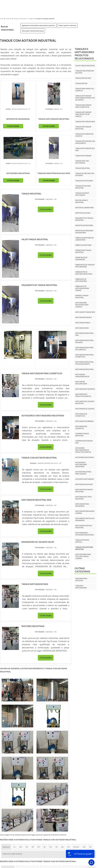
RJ (15, 848)
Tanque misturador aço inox (85, 149)
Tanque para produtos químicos (84, 90)
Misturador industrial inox (84, 334)
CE (68, 848)
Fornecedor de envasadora (81, 259)
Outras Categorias (82, 570)
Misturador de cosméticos (81, 415)
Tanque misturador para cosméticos (83, 106)
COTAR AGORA (22, 126)
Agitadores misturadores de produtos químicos (38, 25)
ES (27, 848)
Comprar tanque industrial (82, 435)
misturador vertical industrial (84, 527)
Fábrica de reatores (83, 245)
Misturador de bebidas (84, 421)
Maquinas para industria (81, 580)
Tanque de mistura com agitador (85, 174)
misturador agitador (84, 484)
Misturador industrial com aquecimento (84, 363)
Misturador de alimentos (81, 427)
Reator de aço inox (83, 213)
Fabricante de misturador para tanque (82, 288)
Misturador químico (83, 317)
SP (33, 848)
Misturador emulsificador (81, 383)
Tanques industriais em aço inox (85, 72)
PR (39, 848)
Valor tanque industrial (85, 66)
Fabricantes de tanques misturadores (85, 266)
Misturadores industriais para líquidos (82, 305)
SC (45, 848)
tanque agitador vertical (82, 541)
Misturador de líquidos (85, 409)
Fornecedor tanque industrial (83, 251)
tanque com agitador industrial (84, 548)
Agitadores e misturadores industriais (81, 465)
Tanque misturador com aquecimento (85, 142)
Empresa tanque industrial (82, 297)
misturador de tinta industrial (83, 498)
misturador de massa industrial (84, 491)
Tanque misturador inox (85, 122)
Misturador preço (83, 323)
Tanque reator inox (83, 78)
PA (90, 848)
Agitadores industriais (84, 457)
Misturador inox (82, 328)
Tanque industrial (83, 168)
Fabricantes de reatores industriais (84, 273)
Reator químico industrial (67, 25)
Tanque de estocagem (84, 181)
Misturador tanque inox (85, 312)
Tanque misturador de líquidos (84, 135)
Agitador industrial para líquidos (83, 473)
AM (84, 848)
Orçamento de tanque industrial (84, 219)
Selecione (6, 848)
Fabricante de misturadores (81, 280)
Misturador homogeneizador (82, 376)
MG (21, 848)
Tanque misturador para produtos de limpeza (83, 114)
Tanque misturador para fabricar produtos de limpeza (85, 98)
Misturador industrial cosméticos (84, 356)
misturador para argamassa (82, 505)
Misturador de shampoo (85, 389)
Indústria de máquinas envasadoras (84, 232)
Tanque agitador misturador (82, 194)
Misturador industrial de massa (33, 31)
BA (62, 848)
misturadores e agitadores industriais (84, 534)
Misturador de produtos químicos (83, 395)
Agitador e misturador (85, 479)
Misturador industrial (84, 369)
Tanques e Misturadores (81, 587)
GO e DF (76, 848)
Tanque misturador (83, 156)
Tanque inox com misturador (82, 162)
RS (51, 848)
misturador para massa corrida (85, 512)
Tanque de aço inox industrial (83, 187)
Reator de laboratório (84, 208)
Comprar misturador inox (84, 442)
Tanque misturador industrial (83, 128)
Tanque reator (81, 83)
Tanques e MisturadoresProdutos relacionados (84, 54)
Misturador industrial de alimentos (84, 349)
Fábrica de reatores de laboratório (84, 239)
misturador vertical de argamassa (85, 519)
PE (57, 848)
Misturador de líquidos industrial (85, 402)
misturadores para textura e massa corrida (83, 556)
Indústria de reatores (84, 225)
